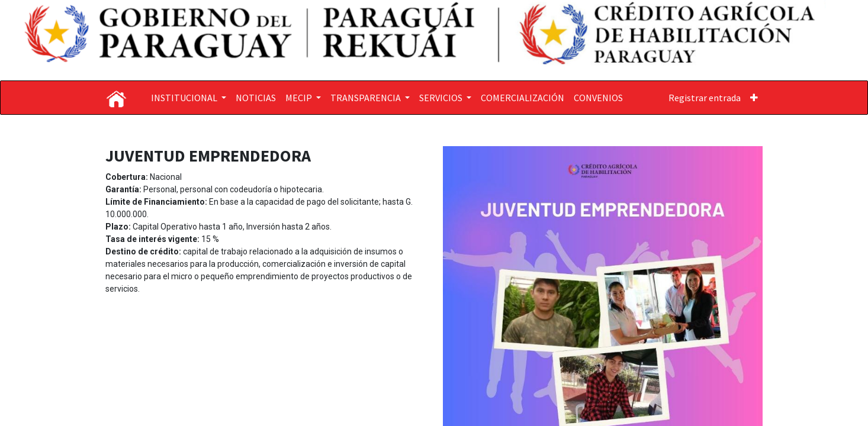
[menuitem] (256, 98)
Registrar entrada (705, 98)
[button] (754, 98)
